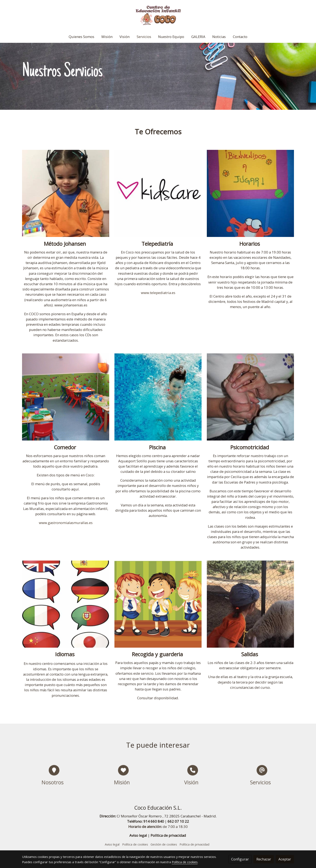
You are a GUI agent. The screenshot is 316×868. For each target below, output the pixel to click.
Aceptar (285, 859)
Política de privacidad (168, 835)
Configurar (240, 859)
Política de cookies (135, 844)
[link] (158, 15)
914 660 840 (154, 821)
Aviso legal (138, 835)
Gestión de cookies (164, 844)
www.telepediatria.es (158, 293)
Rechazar (264, 859)
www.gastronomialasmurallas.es (66, 523)
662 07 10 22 (178, 821)
